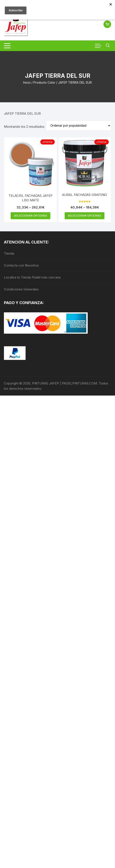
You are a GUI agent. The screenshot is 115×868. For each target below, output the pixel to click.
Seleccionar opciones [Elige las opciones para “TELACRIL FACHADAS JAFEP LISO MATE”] (30, 216)
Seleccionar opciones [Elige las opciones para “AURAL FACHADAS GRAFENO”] (85, 216)
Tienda (9, 253)
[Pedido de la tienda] (79, 126)
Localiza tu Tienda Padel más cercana (32, 277)
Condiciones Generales (21, 289)
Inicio (27, 82)
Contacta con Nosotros (21, 265)
